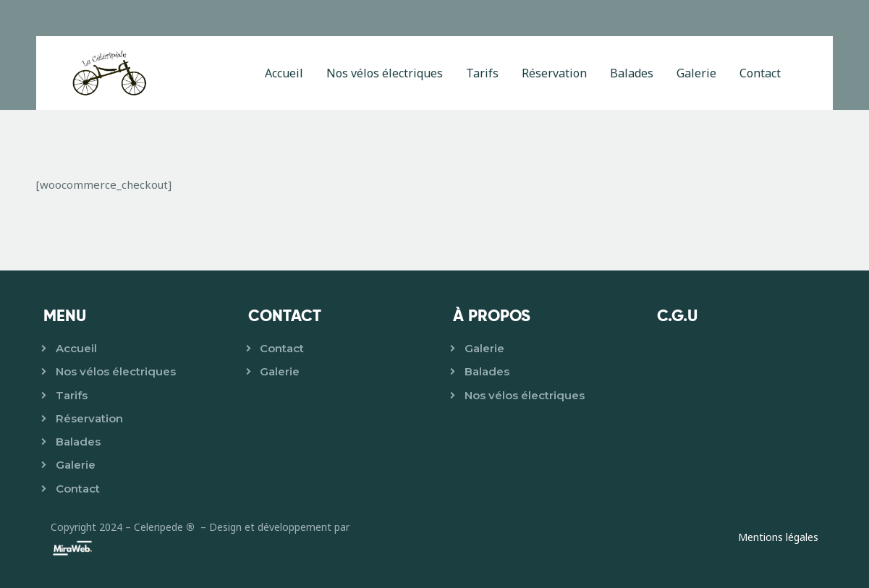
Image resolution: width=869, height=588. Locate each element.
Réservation (89, 418)
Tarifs (72, 395)
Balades (78, 442)
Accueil (76, 348)
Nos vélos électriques (116, 371)
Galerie (76, 465)
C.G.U (677, 315)
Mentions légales (778, 537)
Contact (78, 489)
